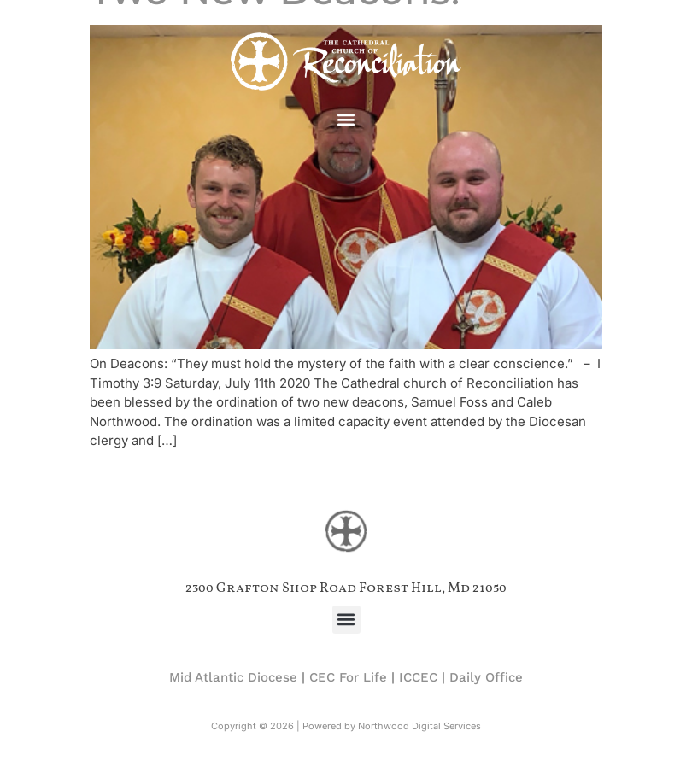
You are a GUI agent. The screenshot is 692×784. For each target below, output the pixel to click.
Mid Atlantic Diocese (233, 677)
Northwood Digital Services (419, 726)
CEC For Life (348, 677)
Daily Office (486, 677)
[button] (346, 120)
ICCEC (418, 677)
